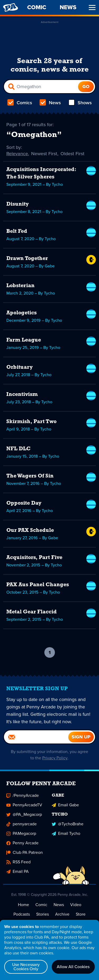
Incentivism (22, 395)
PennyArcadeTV (24, 805)
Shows (80, 103)
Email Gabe (65, 805)
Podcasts (22, 914)
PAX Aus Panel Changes (38, 585)
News (50, 103)
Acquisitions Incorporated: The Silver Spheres (41, 173)
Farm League (24, 340)
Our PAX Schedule (30, 531)
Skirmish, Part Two (31, 422)
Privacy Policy (55, 758)
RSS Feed (18, 862)
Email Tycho (66, 833)
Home (23, 905)
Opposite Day (24, 503)
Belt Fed (17, 231)
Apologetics (22, 313)
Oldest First (72, 154)
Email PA (18, 871)
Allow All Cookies (73, 967)
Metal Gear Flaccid (32, 612)
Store (81, 914)
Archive (62, 914)
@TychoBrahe (68, 824)
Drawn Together (27, 259)
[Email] (36, 737)
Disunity (18, 204)
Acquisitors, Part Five (34, 558)
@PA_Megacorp (24, 814)
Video (76, 905)
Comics (20, 103)
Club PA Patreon (25, 852)
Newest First (44, 154)
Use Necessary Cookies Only (26, 967)
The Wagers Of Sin (30, 476)
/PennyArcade (23, 795)
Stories (43, 914)
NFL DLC (18, 449)
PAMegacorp (21, 833)
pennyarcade (22, 824)
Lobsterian (20, 286)
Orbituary (20, 367)
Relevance (17, 154)
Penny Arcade (22, 843)
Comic (41, 905)
